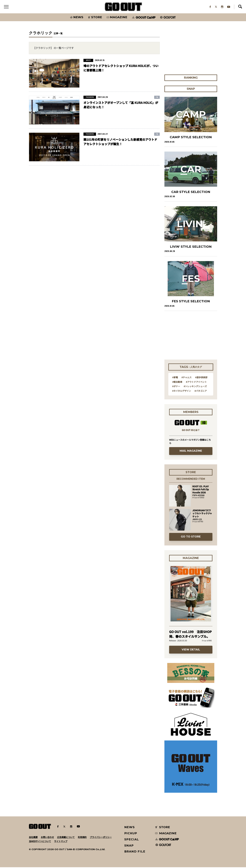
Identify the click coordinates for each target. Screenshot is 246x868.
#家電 (175, 378)
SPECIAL (132, 840)
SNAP (129, 846)
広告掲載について (66, 838)
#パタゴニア (201, 391)
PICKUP (131, 834)
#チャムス (187, 378)
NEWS (130, 828)
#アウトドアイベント (196, 382)
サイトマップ (61, 842)
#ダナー (176, 387)
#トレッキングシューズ (195, 387)
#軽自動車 (177, 382)
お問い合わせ (47, 838)
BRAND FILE (135, 852)
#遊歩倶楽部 (201, 378)
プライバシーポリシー (101, 838)
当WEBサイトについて (40, 842)
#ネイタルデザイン (182, 391)
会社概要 (33, 838)
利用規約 (82, 838)
